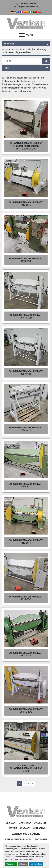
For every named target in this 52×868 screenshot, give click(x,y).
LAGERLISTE (40, 823)
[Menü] (22, 35)
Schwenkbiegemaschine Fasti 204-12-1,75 (26, 711)
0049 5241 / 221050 (28, 4)
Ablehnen (23, 864)
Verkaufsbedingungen (18, 839)
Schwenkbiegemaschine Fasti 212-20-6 (26, 204)
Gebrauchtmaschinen (19, 823)
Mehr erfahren (36, 864)
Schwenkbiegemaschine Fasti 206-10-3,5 (26, 373)
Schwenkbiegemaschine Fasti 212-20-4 (26, 542)
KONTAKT (25, 828)
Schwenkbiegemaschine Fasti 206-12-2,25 (26, 316)
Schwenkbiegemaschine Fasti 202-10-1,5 (26, 429)
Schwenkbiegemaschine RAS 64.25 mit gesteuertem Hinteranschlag (26, 146)
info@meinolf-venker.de (28, 7)
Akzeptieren (11, 864)
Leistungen (40, 839)
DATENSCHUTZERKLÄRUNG (26, 834)
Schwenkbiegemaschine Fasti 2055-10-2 (26, 260)
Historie (12, 828)
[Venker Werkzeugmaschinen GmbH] (26, 812)
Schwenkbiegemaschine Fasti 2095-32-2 (26, 485)
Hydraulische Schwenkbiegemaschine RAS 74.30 (26, 768)
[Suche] (22, 61)
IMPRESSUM (38, 828)
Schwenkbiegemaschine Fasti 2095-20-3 (26, 598)
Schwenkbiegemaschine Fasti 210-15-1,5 (26, 654)
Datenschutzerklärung (27, 859)
